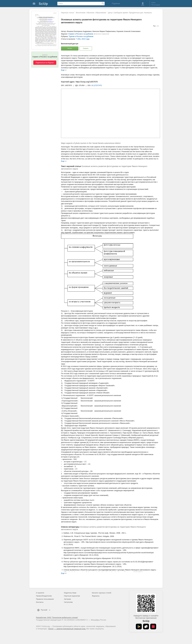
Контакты (40, 602)
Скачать (86, 48)
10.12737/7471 (97, 85)
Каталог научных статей (102, 593)
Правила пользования (45, 599)
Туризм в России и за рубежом (81, 36)
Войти (154, 3)
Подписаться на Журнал (45, 63)
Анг (158, 26)
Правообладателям (44, 596)
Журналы (96, 596)
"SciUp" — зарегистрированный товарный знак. (67, 629)
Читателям (68, 602)
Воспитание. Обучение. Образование (91, 13)
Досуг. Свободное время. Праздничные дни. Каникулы (130, 13)
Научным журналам (72, 596)
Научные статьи (67, 13)
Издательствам (70, 593)
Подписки (116, 3)
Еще (63, 70)
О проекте (40, 593)
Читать (70, 48)
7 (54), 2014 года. (83, 39)
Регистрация (156, 5)
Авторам (67, 599)
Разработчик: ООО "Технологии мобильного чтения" (57, 617)
